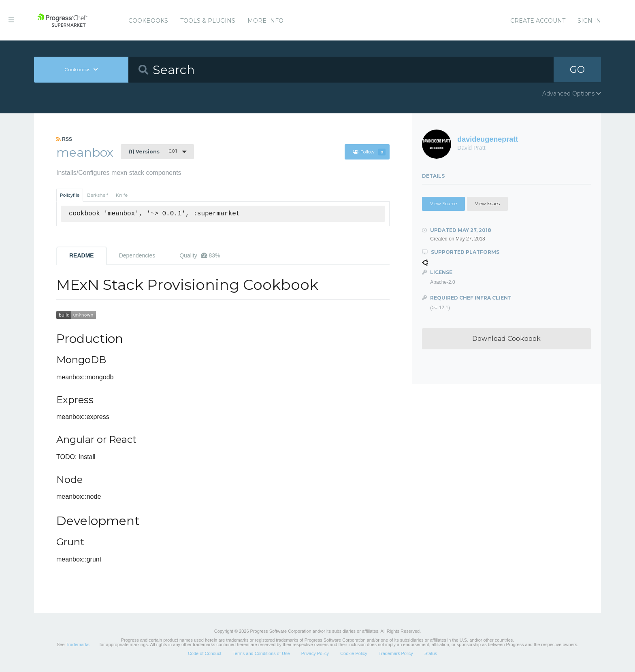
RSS (64, 139)
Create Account (538, 21)
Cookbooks (148, 21)
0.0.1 (153, 151)
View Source (443, 204)
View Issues (487, 204)
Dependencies (137, 255)
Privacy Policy (315, 653)
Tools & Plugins (208, 21)
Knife (122, 195)
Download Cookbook (506, 339)
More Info (265, 21)
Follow (369, 152)
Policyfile (70, 195)
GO (577, 69)
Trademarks (77, 644)
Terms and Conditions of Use (261, 653)
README (82, 255)
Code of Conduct (205, 653)
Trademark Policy (396, 653)
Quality (200, 255)
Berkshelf (98, 195)
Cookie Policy (354, 653)
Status (431, 653)
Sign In (589, 21)
